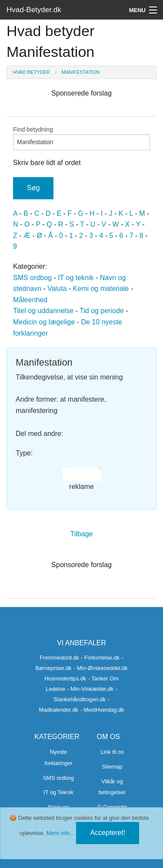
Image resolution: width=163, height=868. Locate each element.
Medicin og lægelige (44, 322)
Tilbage (82, 534)
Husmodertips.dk (65, 678)
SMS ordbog (32, 278)
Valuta (57, 289)
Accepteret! (108, 833)
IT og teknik (76, 278)
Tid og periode (102, 311)
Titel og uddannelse (43, 311)
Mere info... (61, 833)
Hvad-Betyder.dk (34, 10)
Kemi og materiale (101, 289)
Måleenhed (30, 300)
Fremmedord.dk (59, 658)
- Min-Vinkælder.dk (90, 689)
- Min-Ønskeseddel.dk (100, 668)
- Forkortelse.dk (100, 658)
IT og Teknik (58, 792)
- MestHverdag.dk (102, 710)
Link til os (112, 752)
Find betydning (81, 138)
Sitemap (112, 767)
